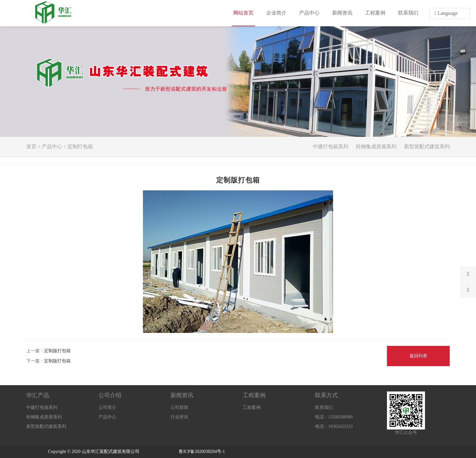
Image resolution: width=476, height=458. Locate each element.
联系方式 (326, 395)
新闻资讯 (182, 395)
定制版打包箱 (57, 351)
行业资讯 (179, 417)
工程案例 (254, 395)
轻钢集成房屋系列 (376, 146)
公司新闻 (179, 407)
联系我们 (324, 407)
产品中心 (52, 146)
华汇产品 (38, 395)
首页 (31, 146)
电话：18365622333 (334, 426)
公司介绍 (110, 395)
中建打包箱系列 (331, 146)
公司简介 (107, 407)
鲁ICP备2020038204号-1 (202, 452)
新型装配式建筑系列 (427, 146)
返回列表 (418, 356)
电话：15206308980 (334, 417)
